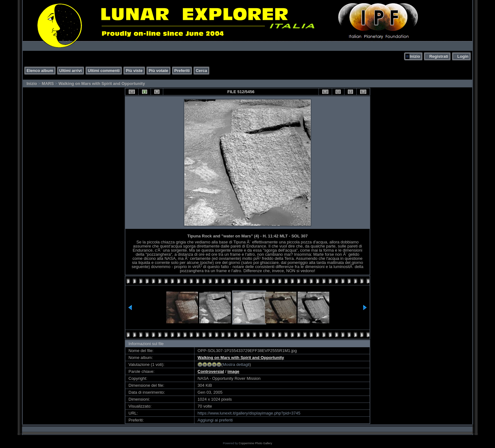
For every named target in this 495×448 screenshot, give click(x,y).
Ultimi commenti (104, 71)
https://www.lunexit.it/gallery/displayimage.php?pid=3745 (249, 413)
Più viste (134, 71)
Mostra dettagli (236, 364)
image (234, 371)
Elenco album (40, 71)
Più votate (158, 71)
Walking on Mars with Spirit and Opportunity (102, 84)
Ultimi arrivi (71, 71)
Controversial (211, 371)
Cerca (201, 71)
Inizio (415, 56)
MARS (48, 84)
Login (463, 56)
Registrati (439, 56)
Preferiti (182, 71)
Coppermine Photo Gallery (255, 443)
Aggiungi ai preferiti (215, 420)
